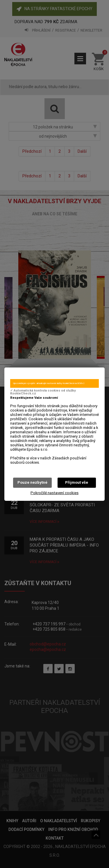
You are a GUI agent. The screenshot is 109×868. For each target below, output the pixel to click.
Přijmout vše (77, 482)
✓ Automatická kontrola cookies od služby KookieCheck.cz (43, 392)
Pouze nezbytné (32, 482)
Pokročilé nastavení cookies (54, 493)
